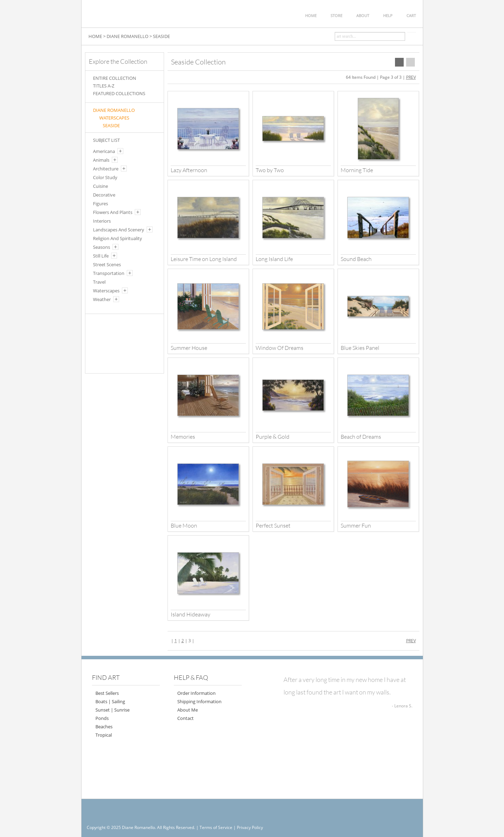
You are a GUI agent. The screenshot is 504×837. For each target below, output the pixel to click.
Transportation (109, 273)
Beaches (104, 727)
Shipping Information (199, 701)
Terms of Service (216, 827)
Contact (185, 718)
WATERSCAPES (114, 118)
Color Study (105, 177)
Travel (99, 282)
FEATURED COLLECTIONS (119, 93)
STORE (336, 16)
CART (411, 16)
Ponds (102, 718)
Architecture (106, 169)
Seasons (102, 247)
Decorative (104, 195)
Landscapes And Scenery (119, 230)
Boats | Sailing (110, 701)
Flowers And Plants (113, 212)
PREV (411, 77)
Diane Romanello (114, 110)
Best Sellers (107, 693)
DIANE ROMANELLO (127, 36)
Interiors (102, 221)
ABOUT (363, 16)
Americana (104, 151)
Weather (102, 299)
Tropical (104, 735)
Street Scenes (107, 264)
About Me (188, 710)
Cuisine (100, 186)
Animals (101, 160)
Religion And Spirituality (118, 238)
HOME (311, 16)
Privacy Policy (250, 827)
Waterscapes (106, 291)
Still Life (101, 256)
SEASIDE (161, 36)
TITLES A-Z (104, 86)
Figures (100, 204)
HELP (388, 16)
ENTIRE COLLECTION (115, 78)
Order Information (196, 693)
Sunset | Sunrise (113, 710)
